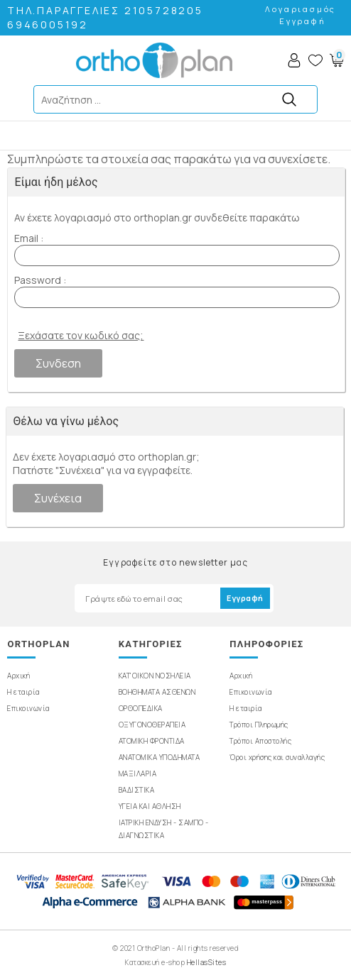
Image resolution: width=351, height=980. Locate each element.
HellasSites (207, 962)
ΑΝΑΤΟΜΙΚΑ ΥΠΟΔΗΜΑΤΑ (160, 757)
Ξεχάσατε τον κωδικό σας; (81, 335)
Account (294, 60)
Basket (337, 60)
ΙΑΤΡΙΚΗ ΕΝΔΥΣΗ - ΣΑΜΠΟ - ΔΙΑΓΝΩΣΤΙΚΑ (164, 829)
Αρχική (18, 676)
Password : (40, 280)
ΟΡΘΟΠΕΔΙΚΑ (141, 708)
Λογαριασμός (301, 9)
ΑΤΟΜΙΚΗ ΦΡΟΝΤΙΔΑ (152, 741)
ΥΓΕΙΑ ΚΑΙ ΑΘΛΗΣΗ (150, 806)
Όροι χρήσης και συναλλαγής (277, 757)
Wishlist (315, 60)
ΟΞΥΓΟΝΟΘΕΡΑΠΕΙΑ (152, 725)
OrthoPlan (154, 60)
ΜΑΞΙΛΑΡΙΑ (138, 773)
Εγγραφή (303, 21)
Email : (29, 238)
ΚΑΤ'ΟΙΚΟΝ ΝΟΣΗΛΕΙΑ (155, 676)
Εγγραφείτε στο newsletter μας (175, 562)
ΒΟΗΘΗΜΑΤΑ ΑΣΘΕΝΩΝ (157, 692)
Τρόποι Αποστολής (260, 741)
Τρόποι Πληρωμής (259, 725)
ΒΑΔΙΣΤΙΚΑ (137, 790)
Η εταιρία (23, 692)
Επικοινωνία (28, 708)
